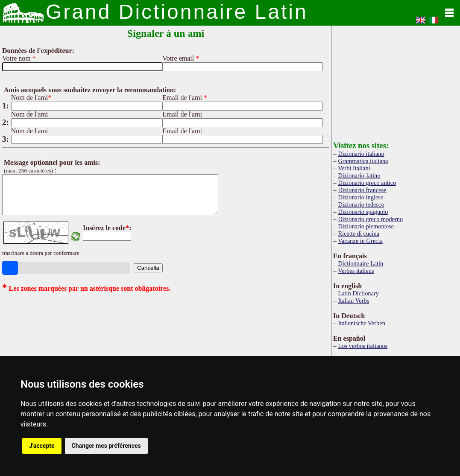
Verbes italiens (356, 271)
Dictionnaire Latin (360, 263)
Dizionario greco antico (367, 183)
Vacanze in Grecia (360, 241)
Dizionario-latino (359, 175)
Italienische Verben (361, 323)
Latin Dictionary (358, 293)
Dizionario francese (362, 190)
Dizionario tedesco (361, 204)
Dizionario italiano (361, 154)
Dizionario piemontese (366, 226)
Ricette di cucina (359, 234)
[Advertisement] (396, 79)
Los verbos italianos (363, 346)
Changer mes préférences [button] (106, 446)
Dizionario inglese (360, 197)
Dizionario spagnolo (363, 212)
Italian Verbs (353, 301)
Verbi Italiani (354, 168)
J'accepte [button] (42, 446)
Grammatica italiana (363, 161)
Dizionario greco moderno (370, 219)
